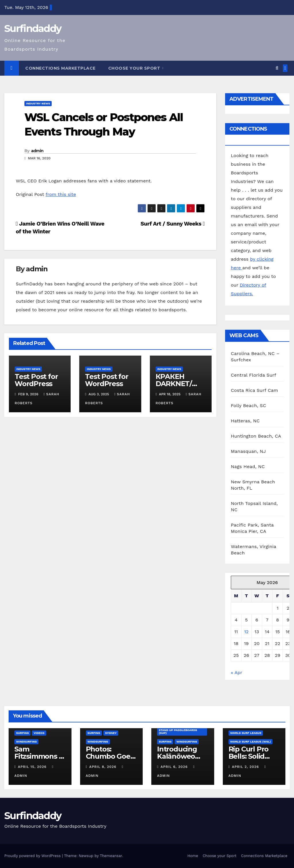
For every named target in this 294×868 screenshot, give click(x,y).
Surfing (22, 733)
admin (37, 151)
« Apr (236, 673)
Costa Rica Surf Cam (255, 390)
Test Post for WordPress (36, 380)
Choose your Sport (135, 68)
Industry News (38, 103)
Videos (39, 733)
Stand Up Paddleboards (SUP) (178, 731)
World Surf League (246, 733)
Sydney (111, 733)
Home (193, 856)
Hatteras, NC (245, 421)
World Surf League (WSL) (251, 742)
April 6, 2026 (175, 767)
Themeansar (111, 856)
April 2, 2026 (246, 767)
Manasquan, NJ (248, 451)
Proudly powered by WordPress (33, 856)
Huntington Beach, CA (256, 436)
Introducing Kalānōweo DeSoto (177, 756)
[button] (277, 68)
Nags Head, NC (248, 467)
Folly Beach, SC (248, 406)
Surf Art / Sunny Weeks (173, 224)
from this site (61, 194)
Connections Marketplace (60, 68)
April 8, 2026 (104, 767)
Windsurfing (26, 742)
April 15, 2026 (33, 767)
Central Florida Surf (254, 375)
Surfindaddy (33, 28)
